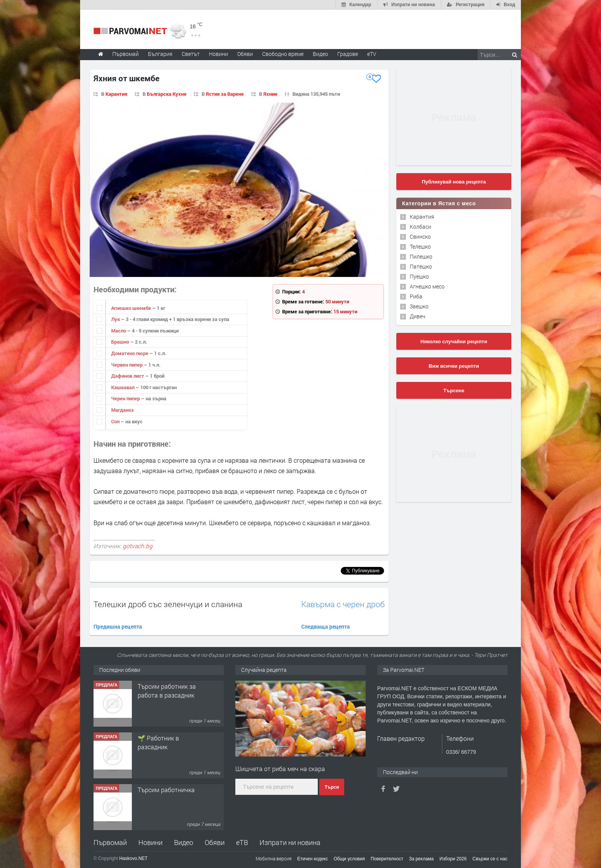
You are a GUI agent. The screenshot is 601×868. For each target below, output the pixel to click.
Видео (184, 842)
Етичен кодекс (313, 859)
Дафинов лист (128, 376)
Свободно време (283, 54)
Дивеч (417, 316)
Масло (119, 331)
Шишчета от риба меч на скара (280, 769)
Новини (218, 54)
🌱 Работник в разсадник (158, 742)
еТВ (242, 842)
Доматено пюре (130, 353)
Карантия (116, 94)
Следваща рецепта (326, 626)
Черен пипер (126, 398)
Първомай (110, 842)
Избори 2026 (453, 859)
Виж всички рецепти (454, 366)
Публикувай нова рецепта (454, 182)
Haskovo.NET (133, 858)
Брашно (121, 342)
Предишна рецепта (118, 626)
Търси (332, 787)
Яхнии (270, 94)
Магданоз (122, 410)
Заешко (419, 306)
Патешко (421, 266)
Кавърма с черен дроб (343, 604)
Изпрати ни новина (290, 842)
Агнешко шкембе (132, 308)
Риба (416, 296)
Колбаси (420, 227)
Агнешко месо (427, 286)
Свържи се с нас (490, 859)
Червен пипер (127, 365)
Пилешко (421, 256)
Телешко (420, 246)
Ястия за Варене (225, 94)
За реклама (421, 859)
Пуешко (419, 276)
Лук (116, 319)
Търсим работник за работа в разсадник (167, 690)
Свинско (420, 237)
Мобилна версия (274, 858)
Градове (348, 54)
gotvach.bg (138, 546)
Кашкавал (123, 387)
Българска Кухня (167, 94)
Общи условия (349, 859)
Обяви (215, 842)
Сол (116, 421)
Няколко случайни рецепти (454, 341)
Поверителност (387, 859)
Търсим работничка (166, 790)
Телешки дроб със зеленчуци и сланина (168, 604)
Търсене (454, 391)
